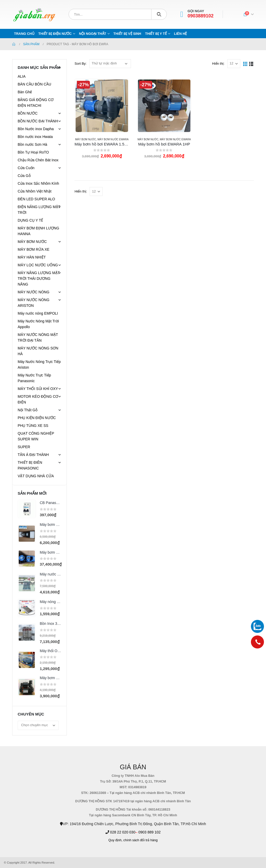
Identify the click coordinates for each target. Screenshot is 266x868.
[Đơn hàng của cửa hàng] (110, 64)
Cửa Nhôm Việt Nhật (35, 191)
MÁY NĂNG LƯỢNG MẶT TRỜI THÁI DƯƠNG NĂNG (39, 279)
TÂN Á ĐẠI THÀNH (33, 455)
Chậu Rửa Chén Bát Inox (38, 160)
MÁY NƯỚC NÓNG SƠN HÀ (38, 351)
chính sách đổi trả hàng (141, 840)
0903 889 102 (150, 832)
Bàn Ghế (25, 92)
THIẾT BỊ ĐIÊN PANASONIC (30, 465)
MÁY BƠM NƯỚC (86, 139)
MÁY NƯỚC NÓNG (34, 292)
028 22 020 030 (123, 832)
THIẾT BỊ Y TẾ (156, 34)
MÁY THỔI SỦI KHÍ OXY (38, 389)
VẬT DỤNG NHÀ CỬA (36, 476)
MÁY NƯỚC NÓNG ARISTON (34, 303)
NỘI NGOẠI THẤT (93, 34)
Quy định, (115, 840)
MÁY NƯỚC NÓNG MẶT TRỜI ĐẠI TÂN (38, 337)
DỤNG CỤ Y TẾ (30, 220)
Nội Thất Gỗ (28, 410)
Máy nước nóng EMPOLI (38, 313)
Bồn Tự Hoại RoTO (33, 152)
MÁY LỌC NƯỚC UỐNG (38, 265)
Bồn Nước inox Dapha (36, 129)
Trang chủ (24, 34)
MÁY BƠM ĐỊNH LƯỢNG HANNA (38, 231)
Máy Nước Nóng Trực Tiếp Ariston (39, 365)
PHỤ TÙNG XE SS (33, 426)
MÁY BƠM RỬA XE (34, 249)
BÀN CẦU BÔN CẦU (34, 84)
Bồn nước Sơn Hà (32, 144)
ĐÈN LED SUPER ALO (36, 199)
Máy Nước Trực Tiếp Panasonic (34, 378)
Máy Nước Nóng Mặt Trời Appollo (38, 324)
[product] (102, 106)
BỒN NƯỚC (28, 113)
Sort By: (81, 64)
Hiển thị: (218, 64)
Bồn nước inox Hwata (35, 137)
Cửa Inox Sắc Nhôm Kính (38, 183)
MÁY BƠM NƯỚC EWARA (113, 139)
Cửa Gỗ (24, 176)
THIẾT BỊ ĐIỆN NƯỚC (55, 34)
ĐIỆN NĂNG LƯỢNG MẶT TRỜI (39, 210)
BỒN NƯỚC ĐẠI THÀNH (38, 121)
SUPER (24, 447)
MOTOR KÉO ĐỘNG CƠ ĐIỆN (38, 399)
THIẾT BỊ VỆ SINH (127, 34)
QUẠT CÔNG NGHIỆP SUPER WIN (36, 436)
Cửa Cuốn (26, 168)
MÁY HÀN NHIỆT (32, 257)
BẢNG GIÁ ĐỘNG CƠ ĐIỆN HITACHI (36, 103)
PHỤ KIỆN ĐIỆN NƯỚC (37, 418)
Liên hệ (181, 34)
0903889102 (201, 16)
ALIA (22, 76)
